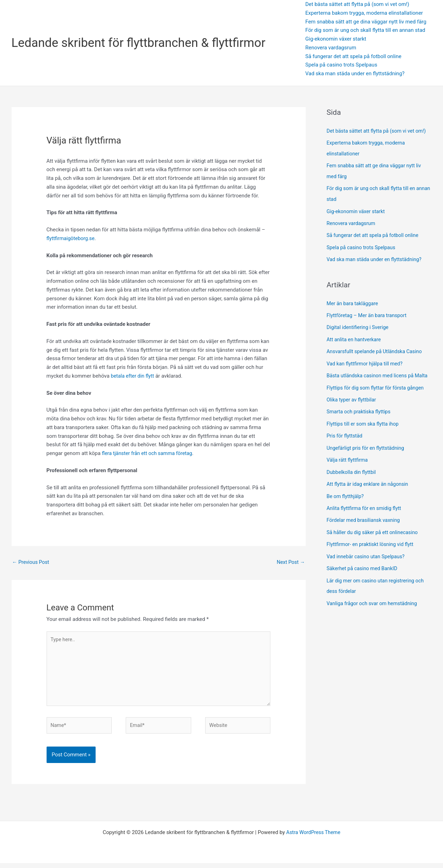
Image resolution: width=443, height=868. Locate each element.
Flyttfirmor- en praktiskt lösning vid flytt (372, 547)
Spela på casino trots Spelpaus (341, 65)
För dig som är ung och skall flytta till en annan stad (365, 30)
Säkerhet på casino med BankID (364, 571)
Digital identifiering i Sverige (359, 324)
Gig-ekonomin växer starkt (336, 39)
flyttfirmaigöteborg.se (72, 238)
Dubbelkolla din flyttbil (353, 476)
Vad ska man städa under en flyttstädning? (355, 73)
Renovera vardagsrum (331, 48)
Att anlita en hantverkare (355, 336)
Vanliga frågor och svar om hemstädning (374, 605)
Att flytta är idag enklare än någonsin (370, 488)
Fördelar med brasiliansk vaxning (366, 524)
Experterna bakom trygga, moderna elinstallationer (364, 13)
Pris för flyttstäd (346, 441)
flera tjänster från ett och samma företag (149, 453)
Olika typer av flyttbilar (353, 405)
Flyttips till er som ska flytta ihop (365, 429)
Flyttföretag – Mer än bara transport (369, 312)
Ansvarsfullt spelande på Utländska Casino (377, 348)
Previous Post (32, 562)
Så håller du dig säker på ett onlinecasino (374, 535)
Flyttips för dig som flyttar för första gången (378, 394)
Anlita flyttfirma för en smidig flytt (366, 512)
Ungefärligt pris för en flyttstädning (368, 453)
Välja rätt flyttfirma (349, 464)
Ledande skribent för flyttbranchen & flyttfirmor (139, 43)
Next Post (290, 562)
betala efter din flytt (133, 376)
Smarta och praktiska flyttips (361, 417)
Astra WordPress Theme (313, 837)
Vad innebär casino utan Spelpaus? (368, 559)
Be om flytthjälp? (347, 500)
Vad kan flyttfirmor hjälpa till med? (366, 359)
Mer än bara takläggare (354, 300)
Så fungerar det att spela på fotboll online (353, 56)
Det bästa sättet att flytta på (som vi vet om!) (357, 4)
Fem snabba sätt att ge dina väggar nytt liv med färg (366, 22)
